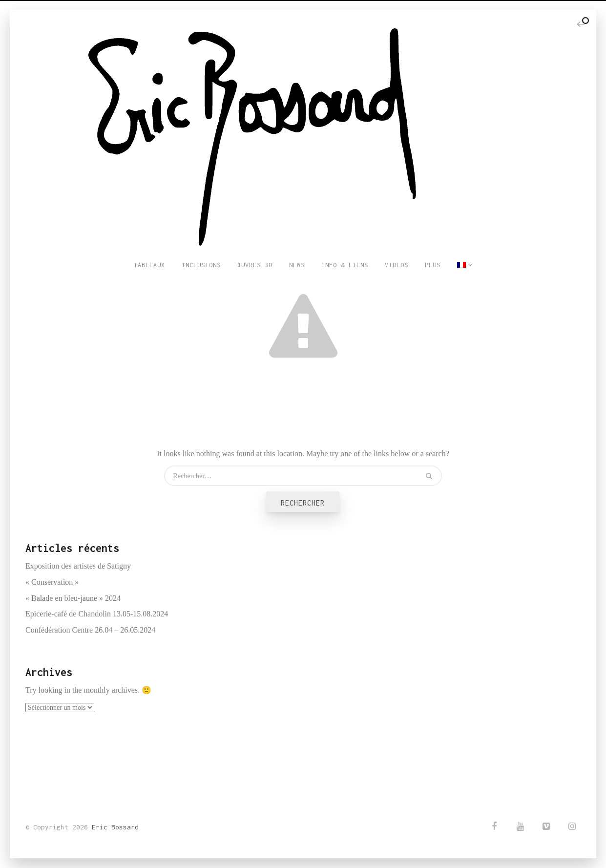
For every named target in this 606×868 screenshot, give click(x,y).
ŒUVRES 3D (255, 265)
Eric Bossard (115, 827)
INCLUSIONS (201, 265)
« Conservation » (52, 582)
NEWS (297, 265)
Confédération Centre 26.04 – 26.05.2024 (90, 630)
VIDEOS (397, 265)
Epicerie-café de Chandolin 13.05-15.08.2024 (97, 614)
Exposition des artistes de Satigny (78, 566)
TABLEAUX (149, 265)
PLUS (433, 265)
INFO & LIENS (345, 265)
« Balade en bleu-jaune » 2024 (73, 598)
